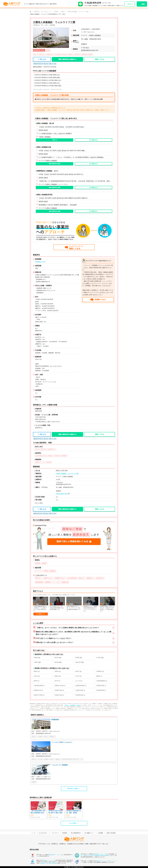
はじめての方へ (43, 833)
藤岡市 (99, 676)
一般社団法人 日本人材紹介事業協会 (48, 863)
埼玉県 (100, 658)
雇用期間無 (84, 55)
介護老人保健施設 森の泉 (45, 123)
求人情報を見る (94, 140)
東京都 (58, 662)
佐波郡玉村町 (80, 690)
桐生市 (79, 671)
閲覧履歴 (95, 6)
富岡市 (36, 681)
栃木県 (58, 658)
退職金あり (71, 55)
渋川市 (79, 676)
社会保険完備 (58, 55)
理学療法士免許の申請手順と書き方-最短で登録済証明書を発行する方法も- (56, 812)
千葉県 (37, 662)
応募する (55, 140)
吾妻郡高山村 (38, 690)
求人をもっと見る (73, 789)
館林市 (58, 676)
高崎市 (58, 671)
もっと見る (73, 823)
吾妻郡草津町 (101, 686)
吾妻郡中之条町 (60, 686)
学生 (32, 815)
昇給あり (65, 55)
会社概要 (101, 833)
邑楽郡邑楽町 (80, 695)
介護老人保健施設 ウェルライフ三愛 (67, 473)
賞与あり (35, 55)
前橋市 (37, 671)
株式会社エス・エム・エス (56, 855)
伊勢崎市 (100, 671)
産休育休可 (78, 55)
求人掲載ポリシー (89, 833)
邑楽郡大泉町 (59, 695)
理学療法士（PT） (41, 262)
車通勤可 (90, 55)
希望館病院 (55, 720)
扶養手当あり (42, 55)
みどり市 (79, 681)
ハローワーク (55, 833)
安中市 (57, 681)
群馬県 (79, 658)
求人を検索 (88, 6)
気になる (42, 59)
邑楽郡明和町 (101, 690)
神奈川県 (80, 662)
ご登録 (143, 4)
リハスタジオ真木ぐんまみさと (62, 742)
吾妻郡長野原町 (81, 686)
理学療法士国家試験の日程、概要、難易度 (74, 812)
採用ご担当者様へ (112, 833)
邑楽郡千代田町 (39, 695)
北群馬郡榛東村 (102, 681)
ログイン (130, 4)
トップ (33, 833)
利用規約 (65, 833)
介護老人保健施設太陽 (43, 147)
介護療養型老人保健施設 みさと (47, 171)
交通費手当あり (50, 55)
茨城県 (37, 658)
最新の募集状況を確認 (55, 164)
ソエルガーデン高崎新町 (60, 765)
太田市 (37, 676)
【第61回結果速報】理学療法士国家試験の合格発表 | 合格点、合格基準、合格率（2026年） (38, 812)
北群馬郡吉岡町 (39, 686)
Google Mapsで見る (62, 494)
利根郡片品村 (59, 690)
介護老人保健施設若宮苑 (44, 195)
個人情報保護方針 (76, 833)
